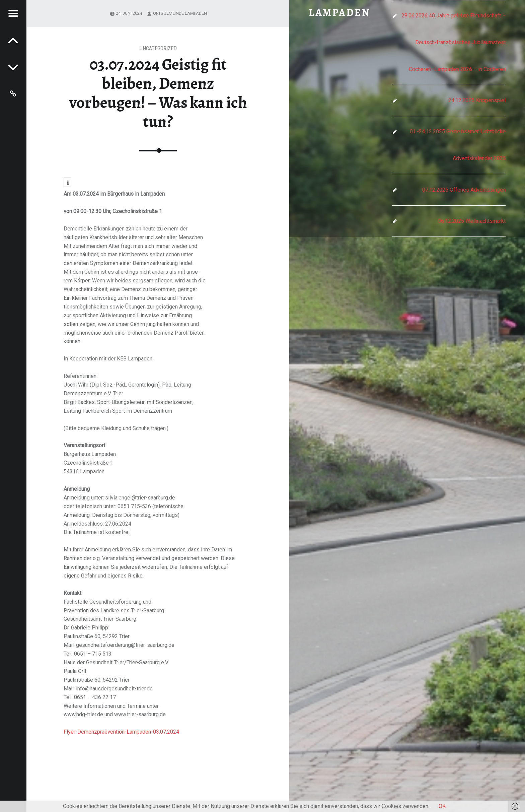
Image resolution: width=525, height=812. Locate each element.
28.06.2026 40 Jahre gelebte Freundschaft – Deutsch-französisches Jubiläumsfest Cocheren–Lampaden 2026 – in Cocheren (454, 42)
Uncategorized (158, 48)
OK (442, 806)
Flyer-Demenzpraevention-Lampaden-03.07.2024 (121, 732)
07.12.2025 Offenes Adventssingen (464, 190)
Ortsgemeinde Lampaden (180, 13)
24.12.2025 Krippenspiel (477, 100)
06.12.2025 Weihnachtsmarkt (472, 221)
